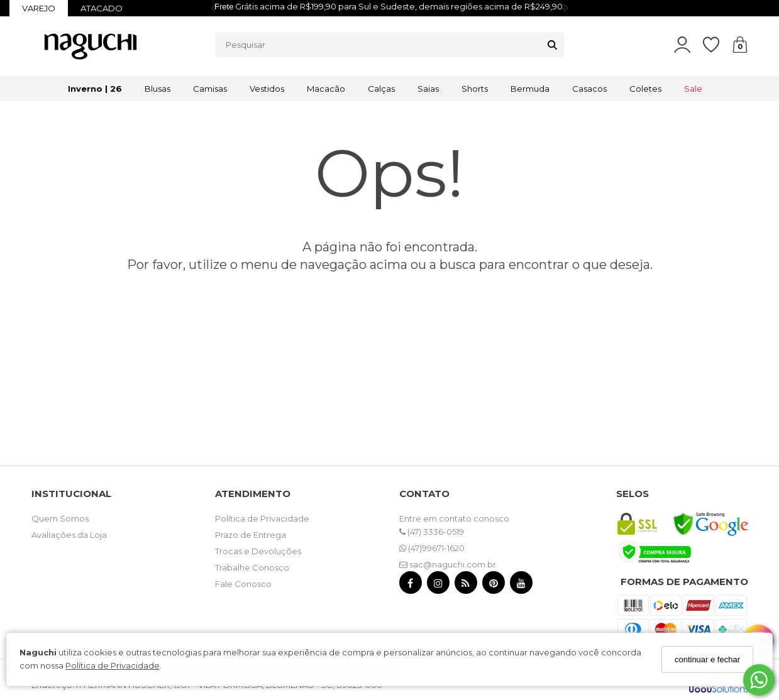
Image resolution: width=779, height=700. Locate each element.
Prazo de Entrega (251, 535)
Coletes (645, 89)
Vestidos (267, 89)
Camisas (210, 89)
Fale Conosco (243, 584)
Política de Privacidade (113, 665)
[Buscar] (552, 45)
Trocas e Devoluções (258, 551)
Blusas (157, 89)
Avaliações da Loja (69, 535)
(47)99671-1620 (432, 548)
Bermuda (530, 89)
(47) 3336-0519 (432, 532)
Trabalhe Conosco (252, 567)
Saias (428, 89)
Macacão (326, 89)
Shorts (475, 89)
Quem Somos (60, 518)
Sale (693, 89)
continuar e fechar (707, 659)
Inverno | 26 (95, 89)
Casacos (589, 89)
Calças (381, 89)
